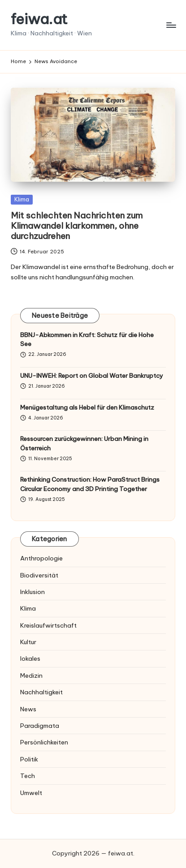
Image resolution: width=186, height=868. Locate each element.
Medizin (31, 676)
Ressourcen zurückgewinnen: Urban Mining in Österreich (84, 443)
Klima (22, 199)
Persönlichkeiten (44, 742)
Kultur (28, 642)
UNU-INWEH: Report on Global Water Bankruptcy (92, 376)
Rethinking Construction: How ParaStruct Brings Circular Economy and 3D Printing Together (90, 484)
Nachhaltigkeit (41, 692)
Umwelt (31, 793)
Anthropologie (41, 558)
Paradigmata (40, 726)
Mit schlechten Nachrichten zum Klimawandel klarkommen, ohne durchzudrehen (77, 226)
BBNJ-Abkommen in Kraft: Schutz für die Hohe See (87, 339)
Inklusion (32, 592)
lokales (30, 658)
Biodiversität (39, 575)
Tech (28, 776)
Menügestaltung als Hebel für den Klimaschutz (87, 407)
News (28, 709)
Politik (29, 759)
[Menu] (171, 25)
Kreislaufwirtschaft (48, 625)
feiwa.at (39, 19)
